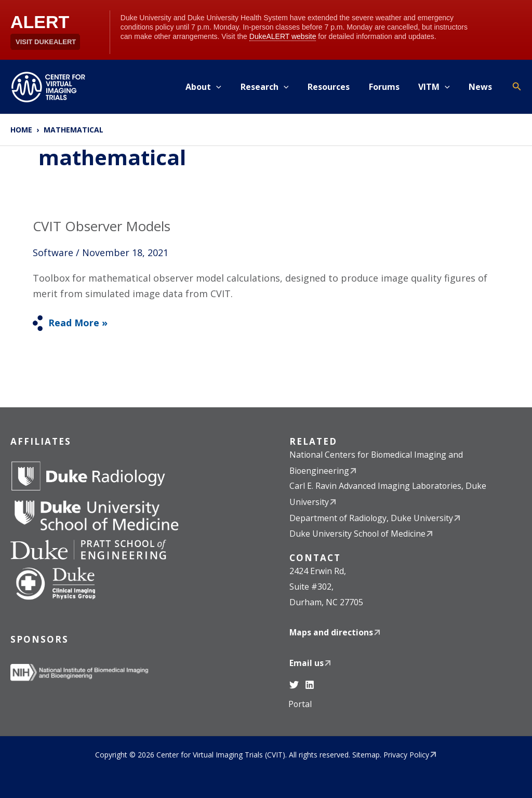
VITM (438, 87)
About (217, 87)
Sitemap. (367, 754)
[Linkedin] (310, 684)
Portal (300, 704)
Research (276, 87)
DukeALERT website (283, 36)
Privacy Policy (406, 754)
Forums (390, 87)
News (482, 87)
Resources (337, 87)
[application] (230, 87)
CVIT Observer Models (102, 226)
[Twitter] (294, 684)
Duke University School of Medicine (358, 534)
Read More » (78, 322)
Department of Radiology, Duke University (372, 517)
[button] (517, 87)
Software (53, 252)
